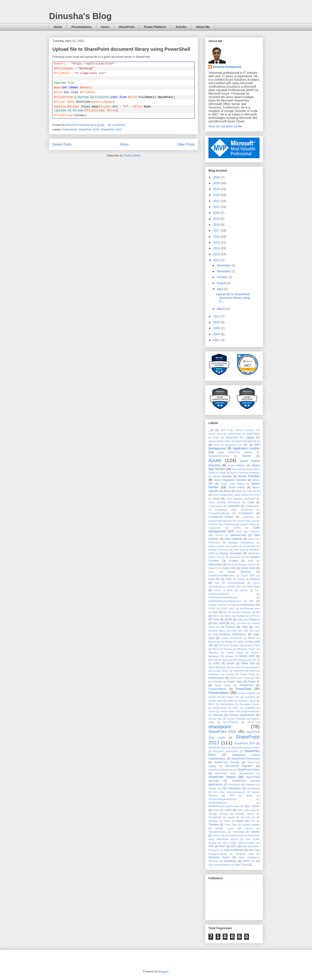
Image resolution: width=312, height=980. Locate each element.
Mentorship (214, 642)
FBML (229, 579)
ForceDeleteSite (236, 583)
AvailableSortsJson (219, 456)
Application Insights (246, 448)
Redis (230, 701)
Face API (214, 579)
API (245, 445)
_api (211, 430)
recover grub (215, 701)
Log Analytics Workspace (230, 634)
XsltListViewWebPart (220, 865)
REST (212, 704)
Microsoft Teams (246, 649)
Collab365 (233, 506)
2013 (217, 254)
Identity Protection (242, 612)
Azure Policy (237, 487)
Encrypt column (247, 564)
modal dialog (235, 653)
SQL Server (252, 806)
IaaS (215, 612)
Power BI (254, 682)
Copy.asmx (214, 528)
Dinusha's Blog (80, 16)
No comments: (117, 125)
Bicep (227, 491)
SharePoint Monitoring (221, 770)
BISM (239, 491)
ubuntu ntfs (219, 835)
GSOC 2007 (228, 608)
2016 (217, 237)
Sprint (249, 796)
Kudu (244, 623)
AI (258, 441)
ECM (251, 561)
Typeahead (238, 832)
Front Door (253, 587)
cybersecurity (238, 535)
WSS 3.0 (249, 861)
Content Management (220, 521)
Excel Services (239, 572)
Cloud (216, 499)
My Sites (223, 660)
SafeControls (220, 708)
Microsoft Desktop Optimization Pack (239, 645)
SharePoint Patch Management (234, 773)
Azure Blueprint (240, 469)
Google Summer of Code (222, 605)
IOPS (253, 616)
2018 (217, 225)
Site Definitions (232, 788)
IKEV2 (228, 616)
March (221, 309)
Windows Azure (219, 857)
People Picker (247, 674)
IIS (258, 612)
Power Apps (235, 682)
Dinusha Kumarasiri (227, 67)
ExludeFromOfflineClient (222, 576)
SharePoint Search (222, 777)
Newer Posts (62, 144)
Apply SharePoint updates (235, 452)
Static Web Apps (246, 810)
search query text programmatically (240, 711)
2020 (217, 213)
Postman (217, 682)
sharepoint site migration (242, 784)
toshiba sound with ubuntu (234, 828)
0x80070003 (234, 434)
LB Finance (228, 627)
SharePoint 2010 (89, 129)
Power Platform (155, 27)
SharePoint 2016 (245, 743)
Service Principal (236, 719)
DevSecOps (249, 546)
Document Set (237, 557)
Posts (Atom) (132, 155)
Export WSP (248, 576)
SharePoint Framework (245, 759)
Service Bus (215, 719)
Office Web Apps (217, 667)
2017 (217, 230)
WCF (234, 846)
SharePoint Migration (239, 766)
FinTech (255, 579)
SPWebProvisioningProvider (224, 806)
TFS (253, 821)
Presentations (82, 27)
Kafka (241, 620)
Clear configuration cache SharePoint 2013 (236, 495)
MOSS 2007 (247, 656)
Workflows (231, 861)
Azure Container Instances (245, 473)
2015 (217, 242)
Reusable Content (250, 704)
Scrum (212, 711)
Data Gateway (233, 539)
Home (58, 27)
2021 (217, 207)
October (223, 277)
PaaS (253, 671)
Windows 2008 (245, 854)
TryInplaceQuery (217, 832)
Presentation (219, 693)
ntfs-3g (256, 660)
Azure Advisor (236, 465)
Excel (211, 572)
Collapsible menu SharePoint (234, 510)
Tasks (227, 821)
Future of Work (223, 590)
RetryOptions (227, 704)
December (224, 265)
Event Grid (229, 568)
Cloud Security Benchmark (224, 502)
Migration (213, 653)
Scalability (250, 708)
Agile (250, 441)
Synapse (213, 821)
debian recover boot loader (223, 546)
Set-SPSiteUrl (231, 722)
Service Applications (242, 715)
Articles (181, 27)
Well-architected (234, 850)
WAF (222, 846)
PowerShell (70, 129)
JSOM (228, 620)
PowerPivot (247, 685)
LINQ (245, 627)
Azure (105, 27)
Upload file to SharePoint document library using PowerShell (121, 49)
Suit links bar (248, 817)
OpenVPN (239, 671)
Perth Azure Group (240, 678)
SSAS (216, 810)
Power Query (223, 685)
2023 (217, 195)
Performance (216, 678)
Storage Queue (245, 814)
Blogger (163, 971)
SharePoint (127, 27)
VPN (211, 846)
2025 (217, 183)
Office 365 (248, 663)
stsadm (231, 817)
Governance (248, 605)
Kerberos (254, 620)
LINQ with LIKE (240, 631)
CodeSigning (215, 506)
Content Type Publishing (222, 524)
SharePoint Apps (218, 748)
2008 (217, 334)
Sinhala (212, 788)
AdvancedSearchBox (220, 441)
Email (231, 564)
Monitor (230, 656)
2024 (217, 189)
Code (251, 502)
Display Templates (231, 553)
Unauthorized (236, 835)
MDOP (252, 638)
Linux (257, 631)
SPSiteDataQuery (218, 803)
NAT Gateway (240, 660)
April (220, 289)
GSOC (212, 608)
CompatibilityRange (219, 513)
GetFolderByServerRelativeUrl (225, 601)
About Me (203, 27)
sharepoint (220, 727)
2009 (217, 328)
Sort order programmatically (229, 792)
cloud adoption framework (241, 499)
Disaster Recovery (219, 550)
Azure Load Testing (233, 484)
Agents (239, 441)
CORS (237, 528)
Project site (233, 697)
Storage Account (218, 814)
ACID (216, 437)
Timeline (214, 825)
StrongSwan (215, 817)
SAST (236, 708)
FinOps (241, 579)
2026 (217, 177)
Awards (247, 456)
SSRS (228, 810)
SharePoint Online (248, 770)
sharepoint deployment (226, 751)
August (222, 283)
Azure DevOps (222, 476)
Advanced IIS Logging (240, 437)
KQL (233, 623)
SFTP (251, 722)
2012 (217, 260)
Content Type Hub (246, 521)
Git (252, 601)
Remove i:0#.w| (247, 701)
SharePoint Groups (227, 762)
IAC (225, 612)
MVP (211, 660)
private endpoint (247, 693)
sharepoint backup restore (245, 748)
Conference (248, 517)
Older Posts (186, 144)
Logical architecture (232, 638)
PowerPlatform (217, 689)
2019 (217, 219)
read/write (250, 697)
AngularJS (231, 445)
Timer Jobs (231, 825)
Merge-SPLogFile (235, 642)
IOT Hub (214, 620)
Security (218, 715)
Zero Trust (241, 865)
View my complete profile (225, 126)
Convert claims (248, 524)
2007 (217, 340)
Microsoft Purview (222, 649)
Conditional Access (221, 517)
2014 (217, 248)
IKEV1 (216, 616)
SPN (232, 796)
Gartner (244, 590)
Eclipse (233, 561)
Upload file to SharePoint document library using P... (233, 298)
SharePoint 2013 (111, 129)
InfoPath (241, 616)
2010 (217, 322)
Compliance (246, 513)
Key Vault (219, 623)
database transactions (241, 543)
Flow (217, 583)
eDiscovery (215, 564)
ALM (216, 445)
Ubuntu (255, 832)
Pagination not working (221, 674)
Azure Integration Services (230, 480)
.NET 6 (224, 430)
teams (240, 821)
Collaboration (252, 506)
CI (258, 491)
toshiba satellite (251, 825)
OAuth (231, 663)
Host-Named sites (250, 608)
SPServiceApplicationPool (222, 799)
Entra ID (213, 568)
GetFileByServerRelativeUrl (223, 597)
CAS (249, 491)
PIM (257, 678)
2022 (217, 201)
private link (215, 697)
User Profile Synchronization (239, 843)
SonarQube (253, 788)
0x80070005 (253, 434)
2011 (217, 316)
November (224, 271)
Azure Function (249, 476)
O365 (216, 663)
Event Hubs (248, 568)
